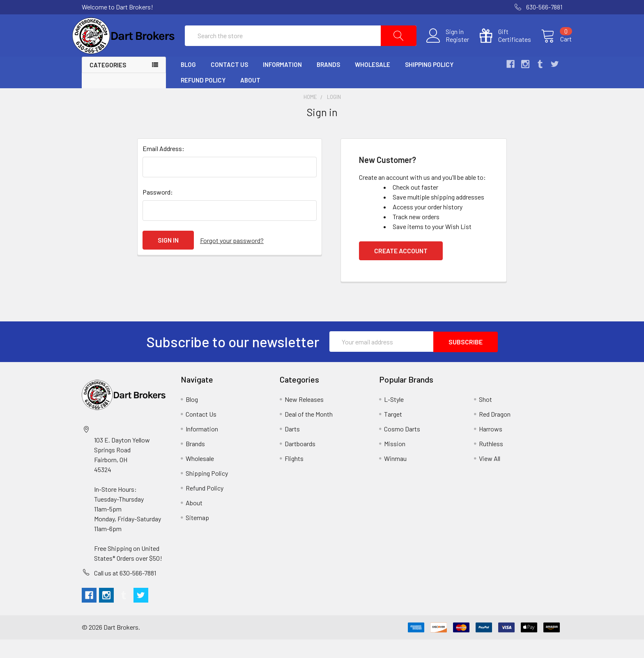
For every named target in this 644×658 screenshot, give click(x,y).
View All (490, 477)
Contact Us (229, 83)
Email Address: (163, 167)
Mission (395, 462)
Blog (188, 83)
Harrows (491, 447)
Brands (328, 83)
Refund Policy (203, 99)
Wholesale (373, 83)
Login (334, 116)
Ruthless (491, 462)
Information (282, 83)
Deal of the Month (309, 432)
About (250, 99)
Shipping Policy (429, 83)
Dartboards (300, 462)
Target (393, 432)
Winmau (395, 477)
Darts (292, 447)
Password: (158, 211)
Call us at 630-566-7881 (125, 591)
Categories (108, 84)
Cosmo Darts (402, 447)
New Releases (304, 418)
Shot (485, 418)
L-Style (394, 418)
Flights (294, 477)
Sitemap (197, 536)
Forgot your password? (232, 259)
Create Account (401, 269)
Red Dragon (495, 432)
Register (448, 49)
